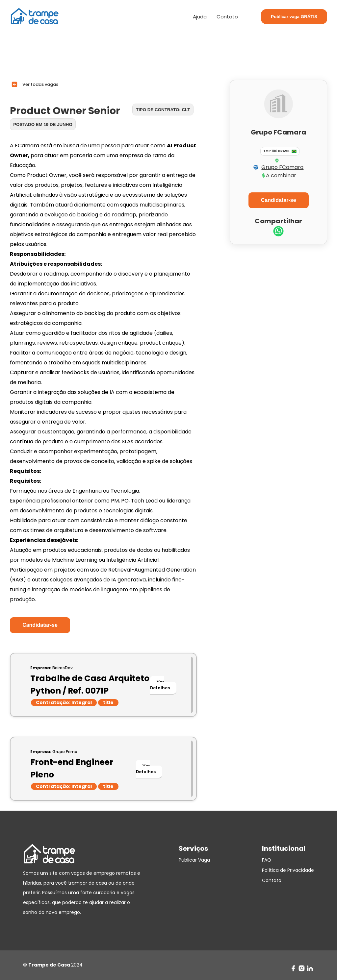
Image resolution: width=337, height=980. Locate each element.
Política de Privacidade (288, 870)
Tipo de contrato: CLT (163, 110)
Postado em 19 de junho (43, 124)
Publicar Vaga (194, 860)
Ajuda (200, 17)
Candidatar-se (40, 625)
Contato (227, 17)
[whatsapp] (278, 232)
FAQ (267, 860)
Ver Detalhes (160, 685)
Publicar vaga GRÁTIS (294, 17)
